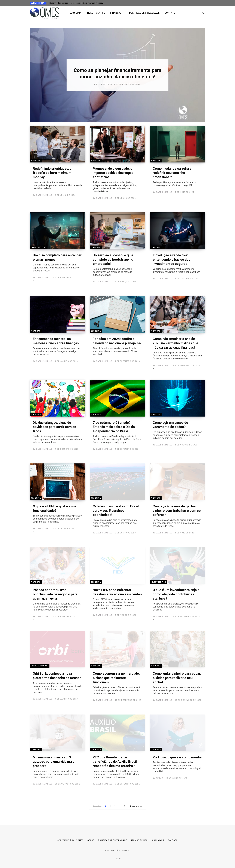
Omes (81, 840)
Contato (170, 13)
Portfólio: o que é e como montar (177, 764)
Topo (117, 859)
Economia (76, 13)
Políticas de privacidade (144, 13)
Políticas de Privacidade (113, 840)
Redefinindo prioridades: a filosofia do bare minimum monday (76, 3)
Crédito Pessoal (40, 666)
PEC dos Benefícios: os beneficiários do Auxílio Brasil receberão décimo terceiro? (117, 767)
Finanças (116, 13)
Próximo (136, 806)
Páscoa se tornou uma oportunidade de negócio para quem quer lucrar (58, 600)
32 (125, 806)
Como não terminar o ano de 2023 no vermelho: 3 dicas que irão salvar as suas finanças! (177, 349)
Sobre (91, 840)
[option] (117, 75)
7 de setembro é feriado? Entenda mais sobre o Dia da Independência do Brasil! (117, 432)
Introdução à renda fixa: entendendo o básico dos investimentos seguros (177, 263)
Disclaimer (158, 840)
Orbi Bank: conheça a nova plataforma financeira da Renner (58, 683)
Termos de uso (139, 840)
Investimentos (96, 13)
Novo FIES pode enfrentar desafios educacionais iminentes (117, 599)
